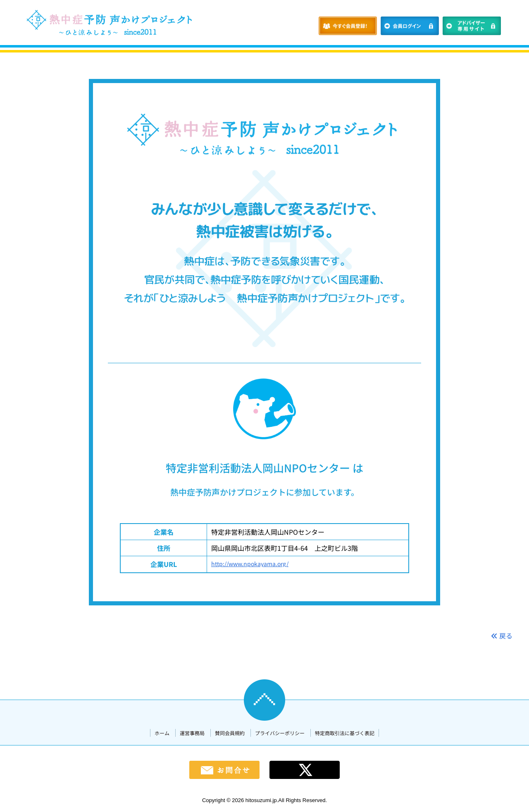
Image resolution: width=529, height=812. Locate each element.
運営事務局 (192, 733)
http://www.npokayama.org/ (250, 564)
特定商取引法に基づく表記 (345, 733)
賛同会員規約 (230, 733)
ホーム (162, 733)
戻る (502, 636)
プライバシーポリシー (280, 733)
